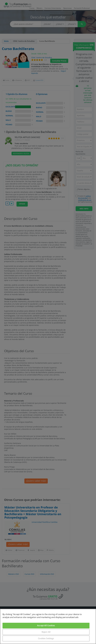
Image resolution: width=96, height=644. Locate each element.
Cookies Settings (46, 638)
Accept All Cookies (46, 625)
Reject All (46, 632)
